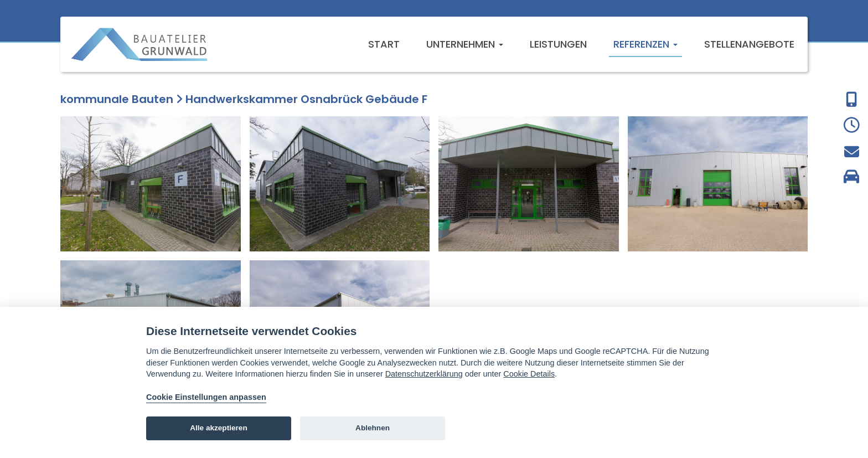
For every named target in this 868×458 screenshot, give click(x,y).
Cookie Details (529, 374)
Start (384, 44)
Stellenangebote (749, 44)
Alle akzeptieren (219, 428)
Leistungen (558, 44)
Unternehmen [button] (465, 44)
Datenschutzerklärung (424, 374)
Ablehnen (373, 428)
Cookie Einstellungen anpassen (206, 397)
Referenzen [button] (645, 44)
